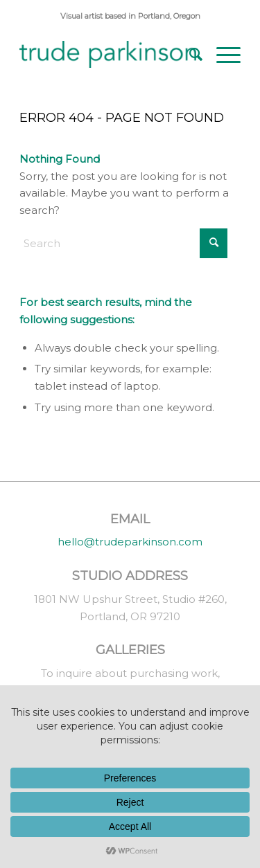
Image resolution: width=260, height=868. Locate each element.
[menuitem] (189, 55)
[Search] (189, 55)
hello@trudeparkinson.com (130, 542)
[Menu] (222, 55)
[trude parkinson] (108, 55)
